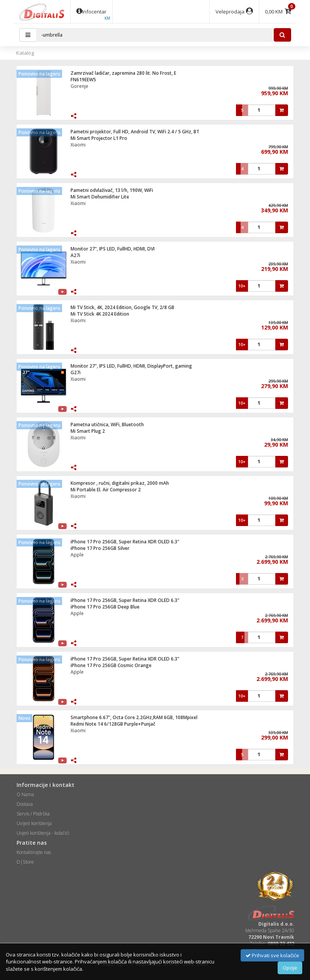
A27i (75, 255)
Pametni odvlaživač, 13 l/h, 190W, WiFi (112, 190)
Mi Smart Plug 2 (88, 431)
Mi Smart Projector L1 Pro (99, 138)
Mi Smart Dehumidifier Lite (100, 197)
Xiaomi (78, 145)
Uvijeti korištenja (34, 823)
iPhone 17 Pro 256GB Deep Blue (105, 607)
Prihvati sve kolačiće (272, 955)
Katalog (25, 53)
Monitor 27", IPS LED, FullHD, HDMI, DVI (113, 249)
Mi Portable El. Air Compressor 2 (106, 490)
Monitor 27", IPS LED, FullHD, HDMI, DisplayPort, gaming (131, 366)
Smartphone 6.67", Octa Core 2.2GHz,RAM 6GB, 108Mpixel (134, 717)
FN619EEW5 (83, 80)
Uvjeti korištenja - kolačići (43, 833)
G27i (76, 372)
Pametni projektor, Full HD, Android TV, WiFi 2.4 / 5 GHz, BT (135, 132)
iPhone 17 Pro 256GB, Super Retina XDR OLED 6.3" (125, 542)
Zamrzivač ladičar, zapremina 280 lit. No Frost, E (123, 73)
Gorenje (79, 86)
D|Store (25, 862)
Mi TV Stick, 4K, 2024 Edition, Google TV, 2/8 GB (122, 307)
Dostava (25, 804)
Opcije (290, 968)
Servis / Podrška (33, 814)
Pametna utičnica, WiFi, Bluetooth (107, 424)
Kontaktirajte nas (34, 852)
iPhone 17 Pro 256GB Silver (100, 548)
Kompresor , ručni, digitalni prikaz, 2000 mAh (120, 483)
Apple (77, 555)
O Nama (25, 794)
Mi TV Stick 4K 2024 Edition (100, 314)
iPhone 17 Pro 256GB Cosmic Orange (111, 665)
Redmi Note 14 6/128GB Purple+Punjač (113, 724)
